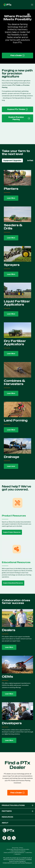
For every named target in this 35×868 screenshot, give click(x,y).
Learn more (11, 466)
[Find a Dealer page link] (17, 55)
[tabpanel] (17, 320)
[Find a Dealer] (17, 793)
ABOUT (5, 823)
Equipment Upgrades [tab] (12, 160)
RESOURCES (7, 817)
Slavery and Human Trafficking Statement (14, 852)
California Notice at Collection (18, 851)
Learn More (11, 198)
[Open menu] (32, 5)
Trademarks (17, 854)
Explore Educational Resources (13, 583)
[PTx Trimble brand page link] (17, 109)
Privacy (21, 848)
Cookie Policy (29, 852)
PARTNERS (18, 811)
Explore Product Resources (12, 532)
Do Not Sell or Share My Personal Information (18, 849)
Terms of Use (15, 848)
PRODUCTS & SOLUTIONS (18, 805)
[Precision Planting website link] (17, 118)
